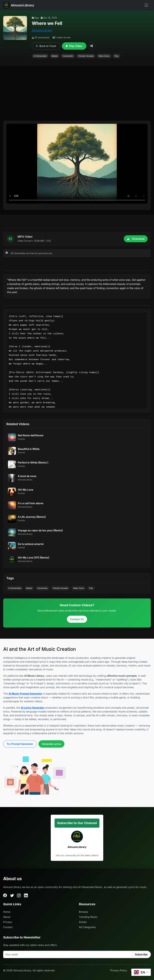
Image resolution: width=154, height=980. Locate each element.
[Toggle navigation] (146, 5)
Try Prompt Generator (20, 744)
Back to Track (46, 46)
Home (7, 912)
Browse (83, 912)
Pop (35, 18)
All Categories (87, 927)
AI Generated (40, 56)
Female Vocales (86, 56)
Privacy (8, 922)
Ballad (55, 56)
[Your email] (68, 954)
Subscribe (141, 954)
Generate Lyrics (51, 744)
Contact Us (77, 619)
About (7, 917)
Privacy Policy (119, 970)
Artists (83, 922)
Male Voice (104, 56)
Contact (8, 927)
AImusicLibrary (42, 30)
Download (136, 239)
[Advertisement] (77, 95)
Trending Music (88, 917)
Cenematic (68, 56)
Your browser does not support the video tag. (77, 164)
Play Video (74, 46)
